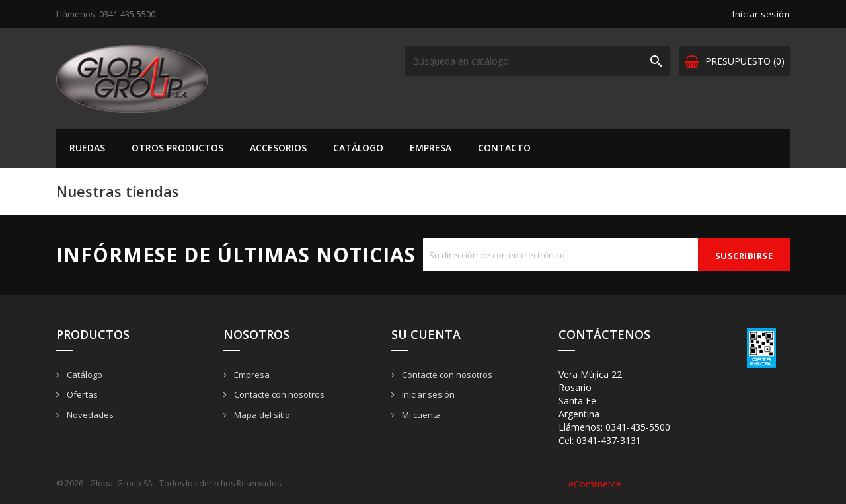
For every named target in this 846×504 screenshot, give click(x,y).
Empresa (431, 148)
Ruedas (87, 148)
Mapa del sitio (261, 415)
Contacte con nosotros (278, 394)
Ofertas (81, 394)
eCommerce (595, 484)
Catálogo (358, 148)
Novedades (89, 415)
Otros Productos (177, 148)
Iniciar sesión (427, 394)
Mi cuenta (420, 415)
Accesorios (278, 148)
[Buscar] (537, 61)
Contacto (504, 148)
